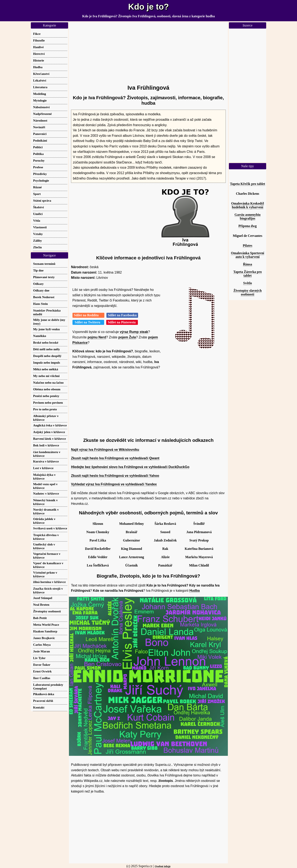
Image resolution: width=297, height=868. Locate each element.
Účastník (131, 565)
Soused (165, 532)
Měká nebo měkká (46, 369)
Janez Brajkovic (44, 638)
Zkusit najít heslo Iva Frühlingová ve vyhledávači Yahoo (115, 476)
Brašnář (132, 532)
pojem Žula (127, 337)
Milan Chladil (199, 565)
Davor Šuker (42, 665)
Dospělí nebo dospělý (47, 356)
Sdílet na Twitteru (88, 322)
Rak (165, 549)
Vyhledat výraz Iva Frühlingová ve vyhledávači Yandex (114, 484)
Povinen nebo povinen (48, 403)
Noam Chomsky (98, 532)
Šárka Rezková (165, 524)
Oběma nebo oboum (47, 389)
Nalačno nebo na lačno (48, 382)
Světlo (248, 283)
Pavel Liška (98, 540)
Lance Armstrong (131, 557)
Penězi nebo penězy (46, 396)
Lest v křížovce (43, 468)
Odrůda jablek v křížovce (44, 521)
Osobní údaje (163, 866)
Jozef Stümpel (43, 598)
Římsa (248, 264)
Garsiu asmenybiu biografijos (248, 217)
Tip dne (38, 270)
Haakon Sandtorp (45, 631)
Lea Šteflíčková (98, 565)
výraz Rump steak (134, 332)
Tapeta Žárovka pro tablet (248, 274)
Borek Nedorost (44, 297)
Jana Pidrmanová (199, 532)
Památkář (165, 565)
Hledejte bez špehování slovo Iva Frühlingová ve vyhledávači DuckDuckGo (130, 467)
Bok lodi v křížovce (46, 445)
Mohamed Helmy (132, 524)
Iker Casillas (42, 678)
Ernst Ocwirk (42, 671)
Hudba (195, 591)
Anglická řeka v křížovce (50, 425)
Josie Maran (42, 651)
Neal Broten (41, 605)
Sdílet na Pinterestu (122, 322)
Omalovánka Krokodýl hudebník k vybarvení (248, 205)
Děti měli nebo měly (47, 349)
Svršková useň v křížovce (50, 528)
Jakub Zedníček (165, 540)
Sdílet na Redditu (88, 315)
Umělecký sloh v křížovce (44, 546)
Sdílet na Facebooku (122, 315)
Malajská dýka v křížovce (44, 477)
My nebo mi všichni (46, 376)
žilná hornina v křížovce (49, 582)
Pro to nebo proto (45, 409)
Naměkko (40, 336)
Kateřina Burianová (199, 549)
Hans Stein (40, 304)
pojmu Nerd (97, 337)
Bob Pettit (40, 618)
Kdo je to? (148, 7)
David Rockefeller (98, 549)
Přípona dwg (248, 226)
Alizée (165, 557)
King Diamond (132, 549)
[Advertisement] (148, 52)
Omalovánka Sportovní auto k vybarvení (248, 255)
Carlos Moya (42, 645)
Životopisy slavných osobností (248, 292)
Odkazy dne (41, 290)
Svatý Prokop (199, 540)
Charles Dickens (248, 194)
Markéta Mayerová (199, 557)
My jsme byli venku (46, 329)
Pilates (248, 246)
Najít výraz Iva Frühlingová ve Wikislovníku (105, 450)
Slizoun (98, 524)
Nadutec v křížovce (46, 493)
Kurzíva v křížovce (46, 461)
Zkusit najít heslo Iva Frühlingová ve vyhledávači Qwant (115, 458)
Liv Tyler (39, 658)
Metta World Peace (46, 625)
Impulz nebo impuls (47, 362)
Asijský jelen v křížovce (49, 432)
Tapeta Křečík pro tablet (247, 184)
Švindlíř (199, 524)
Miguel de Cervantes (248, 236)
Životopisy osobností (47, 611)
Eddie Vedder (98, 557)
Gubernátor (132, 540)
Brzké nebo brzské (46, 342)
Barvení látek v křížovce (49, 439)
